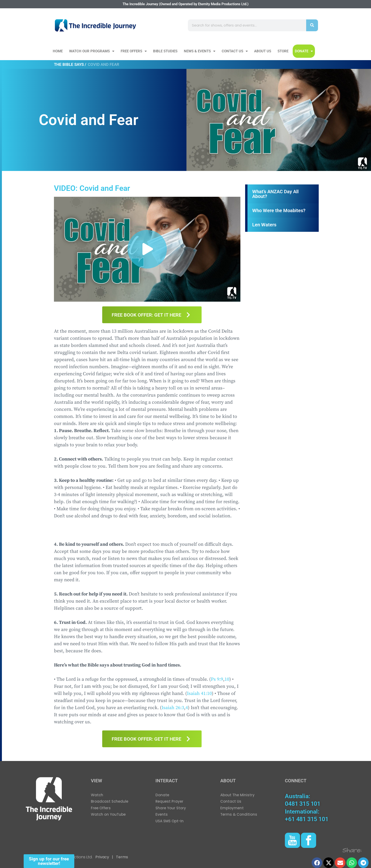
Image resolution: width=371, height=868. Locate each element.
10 (227, 679)
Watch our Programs (92, 51)
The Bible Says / (70, 64)
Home (58, 51)
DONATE (304, 51)
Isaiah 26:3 (173, 708)
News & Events (200, 51)
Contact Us (235, 51)
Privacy (102, 857)
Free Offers (134, 51)
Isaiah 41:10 (199, 694)
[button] (147, 249)
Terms (121, 857)
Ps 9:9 (217, 679)
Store (283, 51)
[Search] (312, 25)
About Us (263, 51)
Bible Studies (165, 51)
